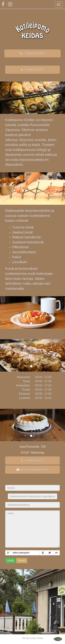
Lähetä (10, 561)
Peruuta (22, 561)
